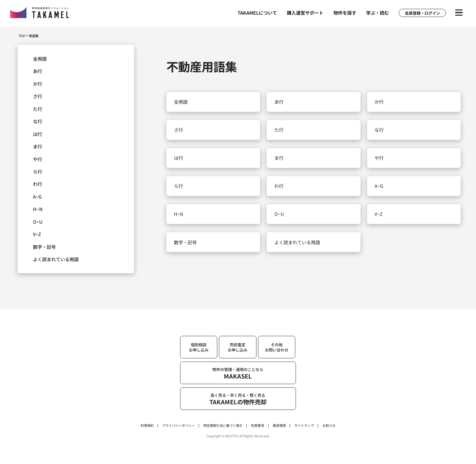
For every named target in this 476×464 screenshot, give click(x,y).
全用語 (40, 59)
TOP (22, 36)
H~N (38, 209)
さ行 (38, 96)
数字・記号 (44, 247)
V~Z (37, 234)
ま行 (38, 146)
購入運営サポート (305, 13)
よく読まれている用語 (56, 259)
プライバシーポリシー (178, 426)
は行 (38, 134)
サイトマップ (304, 426)
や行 (38, 159)
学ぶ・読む (377, 13)
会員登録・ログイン (422, 13)
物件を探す (345, 13)
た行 (38, 109)
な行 (38, 121)
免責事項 (257, 426)
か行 (38, 84)
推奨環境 (279, 426)
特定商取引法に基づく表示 (223, 426)
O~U (38, 222)
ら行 (38, 172)
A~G (37, 197)
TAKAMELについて (257, 13)
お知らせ (329, 426)
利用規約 (147, 426)
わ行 (38, 184)
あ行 (38, 71)
